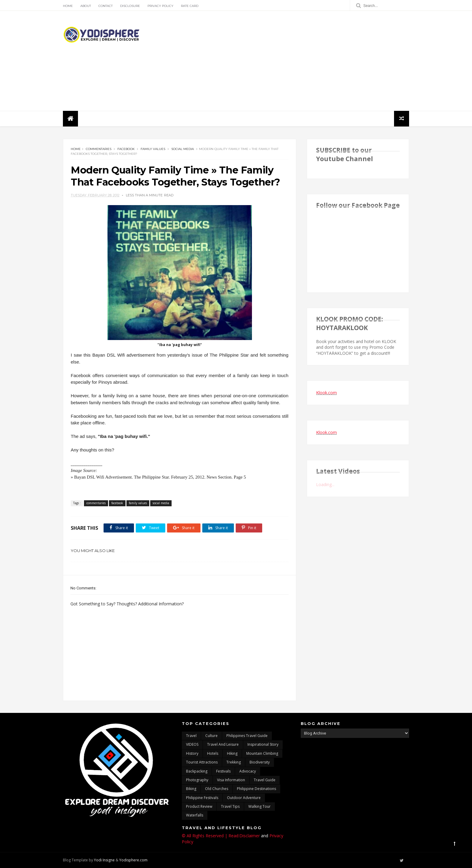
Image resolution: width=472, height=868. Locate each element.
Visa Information (231, 780)
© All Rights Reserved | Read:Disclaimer (221, 836)
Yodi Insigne (104, 860)
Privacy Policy (160, 6)
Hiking (232, 753)
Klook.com (326, 393)
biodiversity (260, 762)
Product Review (199, 806)
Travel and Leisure (223, 744)
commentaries (99, 149)
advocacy (248, 771)
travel (191, 736)
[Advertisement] (299, 61)
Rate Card (190, 6)
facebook (126, 149)
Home (68, 6)
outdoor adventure (244, 798)
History (192, 753)
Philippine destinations (256, 789)
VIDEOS (192, 744)
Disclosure (130, 6)
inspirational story (263, 744)
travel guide (265, 780)
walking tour (259, 806)
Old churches (217, 789)
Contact (106, 6)
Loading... (325, 484)
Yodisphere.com (133, 860)
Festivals (223, 771)
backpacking (197, 771)
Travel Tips (230, 806)
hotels (213, 753)
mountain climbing (262, 753)
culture (211, 736)
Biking (191, 789)
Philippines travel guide (247, 736)
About (86, 6)
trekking (234, 762)
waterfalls (195, 815)
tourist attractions (202, 762)
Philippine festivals (202, 798)
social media (183, 149)
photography (197, 780)
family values (153, 149)
